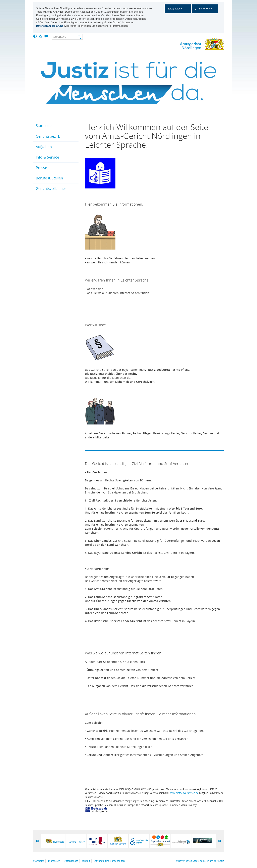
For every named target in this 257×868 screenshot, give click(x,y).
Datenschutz (71, 861)
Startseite (44, 126)
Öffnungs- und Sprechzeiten (109, 861)
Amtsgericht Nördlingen (189, 45)
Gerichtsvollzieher (51, 188)
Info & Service (47, 157)
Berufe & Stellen (49, 178)
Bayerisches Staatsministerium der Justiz (201, 861)
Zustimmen (204, 9)
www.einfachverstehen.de (184, 793)
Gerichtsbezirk (48, 136)
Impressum (54, 861)
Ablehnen (175, 9)
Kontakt (86, 861)
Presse (41, 168)
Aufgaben (44, 147)
